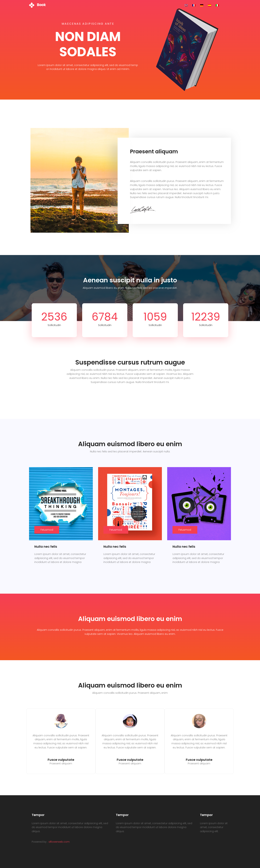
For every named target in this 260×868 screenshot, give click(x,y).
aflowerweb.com (59, 842)
